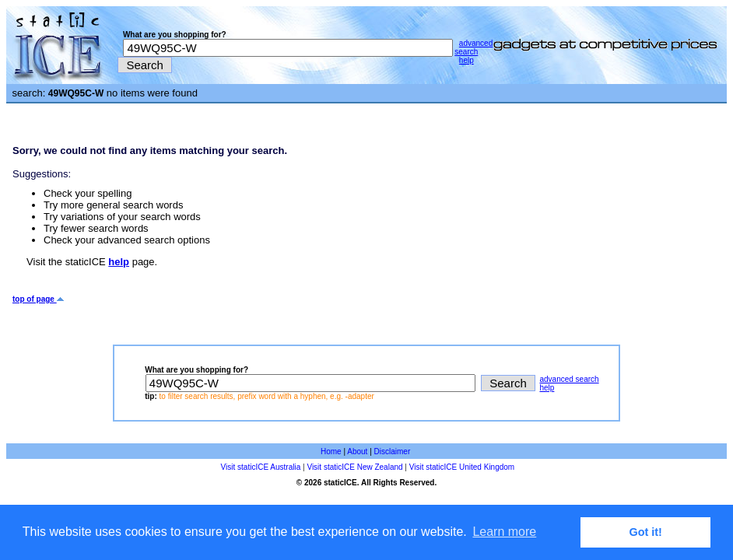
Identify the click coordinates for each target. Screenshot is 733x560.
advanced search (473, 47)
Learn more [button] (504, 532)
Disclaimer (393, 451)
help (466, 60)
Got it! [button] (646, 532)
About (357, 451)
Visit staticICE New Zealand (354, 467)
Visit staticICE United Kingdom (462, 467)
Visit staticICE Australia (261, 467)
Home (331, 451)
